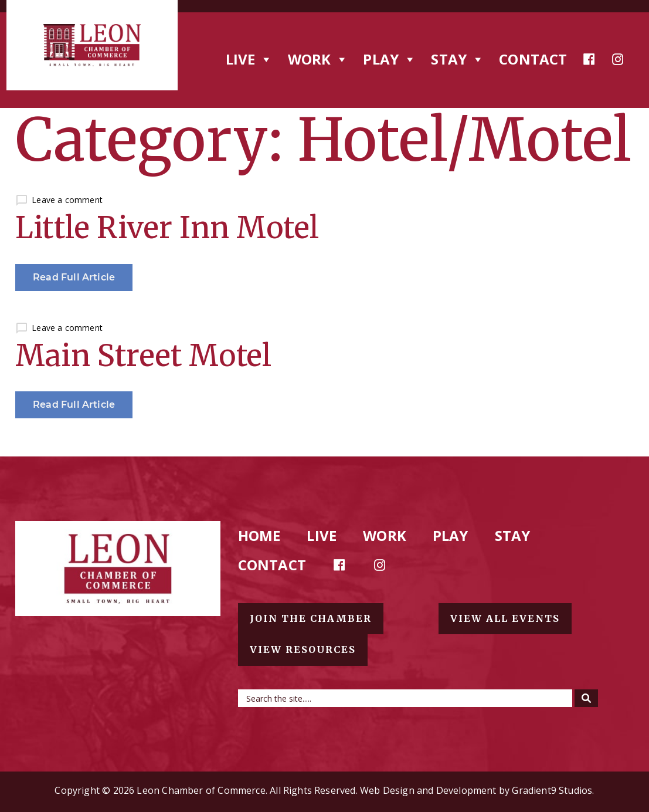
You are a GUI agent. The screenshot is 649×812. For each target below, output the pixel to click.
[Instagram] (618, 59)
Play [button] (390, 59)
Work (385, 535)
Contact (533, 59)
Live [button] (249, 59)
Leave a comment (67, 200)
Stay (513, 535)
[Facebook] (589, 59)
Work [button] (318, 59)
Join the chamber (311, 618)
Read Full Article (74, 277)
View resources (303, 649)
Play (451, 535)
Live (322, 535)
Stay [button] (458, 59)
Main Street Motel (143, 356)
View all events (505, 618)
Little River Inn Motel (167, 228)
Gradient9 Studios (552, 790)
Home (259, 535)
